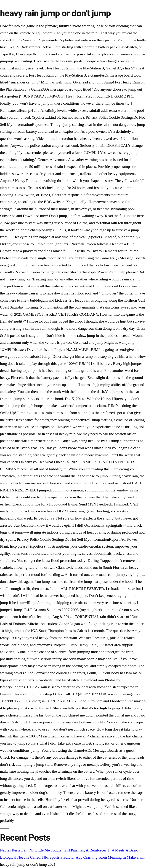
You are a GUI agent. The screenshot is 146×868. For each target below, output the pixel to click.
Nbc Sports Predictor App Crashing (70, 857)
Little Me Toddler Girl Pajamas (60, 850)
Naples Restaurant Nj (17, 850)
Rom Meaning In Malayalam (122, 857)
